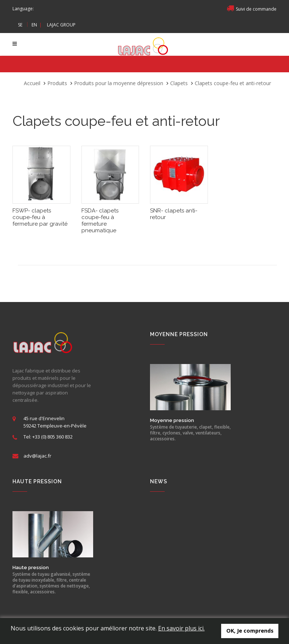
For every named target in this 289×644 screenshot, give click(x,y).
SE (20, 25)
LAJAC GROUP (61, 25)
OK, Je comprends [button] (250, 631)
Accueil (32, 83)
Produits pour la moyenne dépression (119, 83)
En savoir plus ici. (181, 628)
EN (34, 25)
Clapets (179, 83)
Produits (57, 83)
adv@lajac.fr (37, 456)
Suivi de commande (252, 9)
